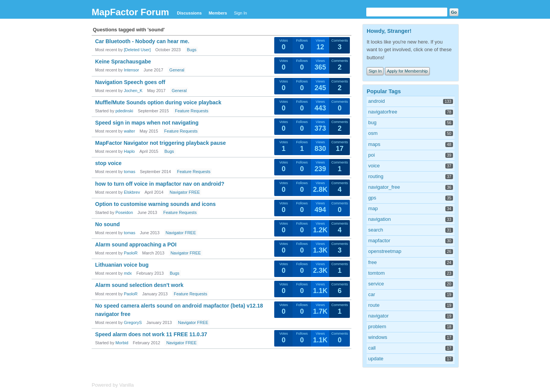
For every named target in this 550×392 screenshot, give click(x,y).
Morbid (122, 343)
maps (374, 144)
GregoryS (133, 322)
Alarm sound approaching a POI (136, 245)
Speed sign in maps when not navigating (147, 123)
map (373, 208)
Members (218, 13)
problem (377, 326)
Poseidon (124, 212)
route (374, 305)
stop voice (108, 163)
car (372, 294)
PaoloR (131, 253)
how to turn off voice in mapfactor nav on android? (160, 184)
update (376, 359)
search (376, 230)
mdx (128, 273)
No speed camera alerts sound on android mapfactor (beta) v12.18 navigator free (179, 310)
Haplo (129, 151)
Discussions (189, 13)
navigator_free (384, 187)
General (177, 70)
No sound (108, 224)
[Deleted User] (137, 50)
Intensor (131, 70)
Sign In (240, 13)
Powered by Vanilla (113, 385)
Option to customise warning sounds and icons (155, 204)
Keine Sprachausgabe (123, 62)
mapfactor (379, 241)
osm (373, 133)
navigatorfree (383, 112)
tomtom (376, 273)
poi (371, 155)
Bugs (192, 50)
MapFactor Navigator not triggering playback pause (160, 143)
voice (374, 166)
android (376, 101)
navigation (379, 219)
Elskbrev (132, 192)
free (372, 262)
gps (372, 198)
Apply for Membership (407, 71)
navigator (378, 316)
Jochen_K (133, 91)
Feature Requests (192, 111)
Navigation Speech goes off (130, 82)
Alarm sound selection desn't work (139, 285)
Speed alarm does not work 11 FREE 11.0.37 (151, 334)
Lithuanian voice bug (122, 265)
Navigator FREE (185, 192)
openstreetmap (385, 251)
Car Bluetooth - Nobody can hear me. (142, 41)
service (376, 284)
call (372, 348)
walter (129, 131)
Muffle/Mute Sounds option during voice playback (158, 102)
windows (378, 337)
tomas (129, 172)
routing (376, 176)
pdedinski (124, 111)
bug (372, 122)
